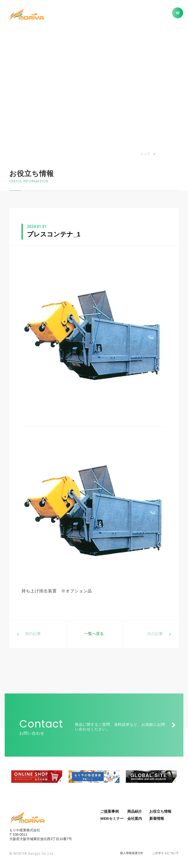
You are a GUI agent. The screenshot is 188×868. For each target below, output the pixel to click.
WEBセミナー (112, 818)
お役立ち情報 (160, 811)
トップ (145, 154)
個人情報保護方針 (132, 853)
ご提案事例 (110, 811)
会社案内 (135, 818)
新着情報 (157, 818)
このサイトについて (165, 853)
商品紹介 (135, 811)
